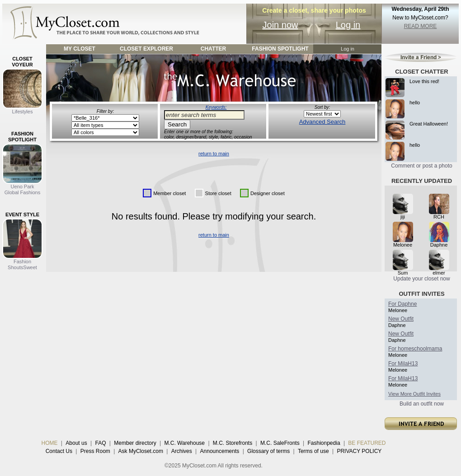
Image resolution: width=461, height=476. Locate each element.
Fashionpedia (324, 443)
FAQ (100, 443)
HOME (50, 443)
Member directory (135, 443)
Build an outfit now (422, 404)
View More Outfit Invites (414, 394)
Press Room (95, 451)
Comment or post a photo (421, 166)
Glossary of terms (268, 451)
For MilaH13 (403, 364)
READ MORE (421, 26)
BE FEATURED (367, 443)
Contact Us (59, 451)
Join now (280, 25)
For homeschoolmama (415, 349)
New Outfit (401, 319)
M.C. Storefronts (233, 443)
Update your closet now (421, 279)
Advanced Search (322, 122)
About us (76, 443)
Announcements (220, 451)
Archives (182, 451)
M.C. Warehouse (184, 443)
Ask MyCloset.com (141, 451)
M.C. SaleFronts (280, 443)
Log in (348, 25)
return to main (214, 154)
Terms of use (313, 451)
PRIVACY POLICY (359, 451)
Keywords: (216, 107)
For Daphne (402, 304)
